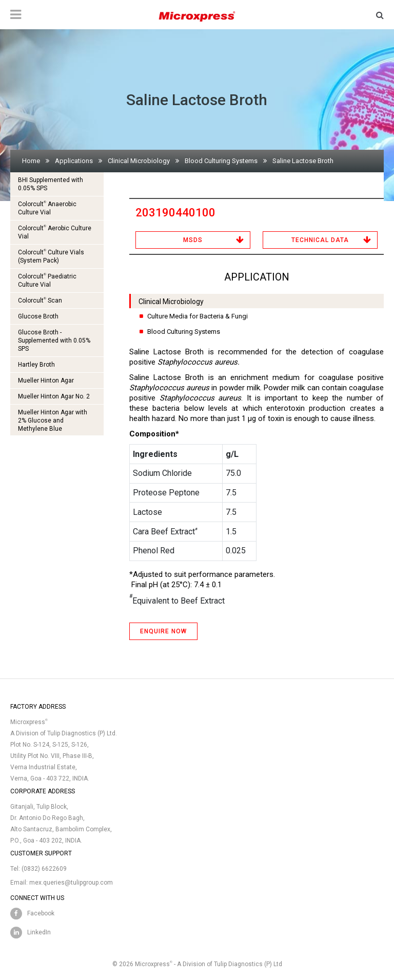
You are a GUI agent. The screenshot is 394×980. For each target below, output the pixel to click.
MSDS (193, 240)
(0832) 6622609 (44, 869)
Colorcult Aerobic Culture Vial (55, 232)
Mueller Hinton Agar (46, 381)
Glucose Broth (38, 316)
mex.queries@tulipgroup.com (71, 883)
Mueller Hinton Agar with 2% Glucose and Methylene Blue (53, 421)
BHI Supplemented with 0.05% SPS (51, 184)
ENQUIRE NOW (163, 631)
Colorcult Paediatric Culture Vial (47, 280)
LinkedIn (39, 932)
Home (31, 161)
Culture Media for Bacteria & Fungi (198, 316)
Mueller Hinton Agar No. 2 (54, 396)
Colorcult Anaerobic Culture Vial (47, 208)
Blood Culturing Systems (221, 161)
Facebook (41, 913)
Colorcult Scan (40, 300)
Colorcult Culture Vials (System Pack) (51, 256)
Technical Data (320, 240)
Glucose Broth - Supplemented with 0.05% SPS (54, 341)
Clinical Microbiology (139, 161)
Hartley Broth (36, 365)
